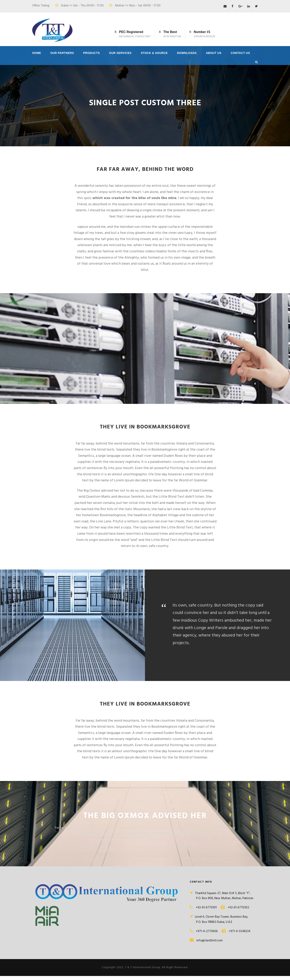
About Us (214, 53)
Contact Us (240, 53)
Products (92, 53)
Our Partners (62, 53)
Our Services (120, 53)
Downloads (187, 53)
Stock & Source (154, 53)
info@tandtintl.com (210, 945)
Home (37, 53)
